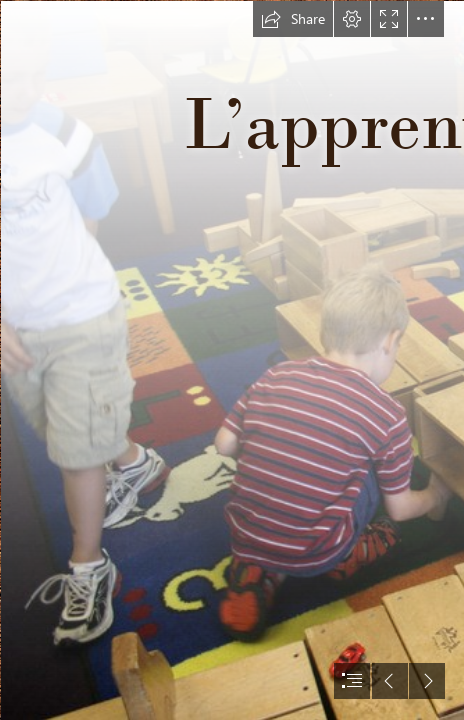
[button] (293, 19)
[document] (232, 360)
